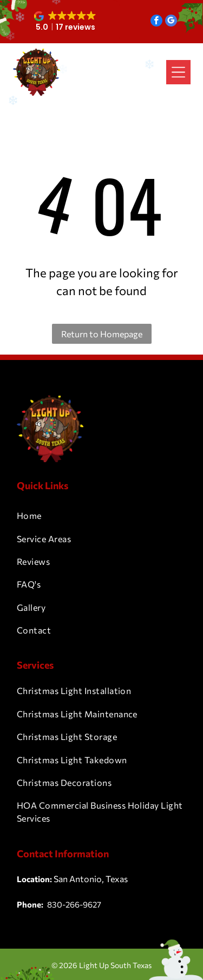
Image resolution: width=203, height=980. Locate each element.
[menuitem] (101, 516)
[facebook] (156, 22)
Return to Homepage (102, 334)
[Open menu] (178, 72)
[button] (66, 22)
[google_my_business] (171, 22)
